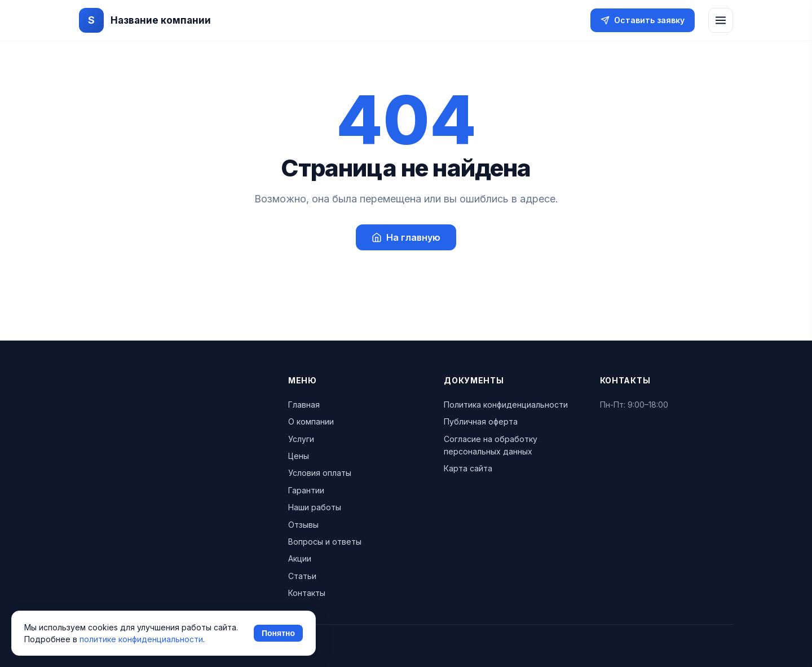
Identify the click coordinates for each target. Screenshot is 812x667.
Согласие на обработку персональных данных (491, 445)
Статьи (302, 576)
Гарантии (306, 490)
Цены (299, 456)
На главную (406, 237)
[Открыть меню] (721, 20)
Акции (300, 558)
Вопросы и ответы (325, 542)
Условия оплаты (320, 473)
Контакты (307, 593)
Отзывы (303, 525)
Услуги (301, 439)
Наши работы (315, 507)
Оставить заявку (643, 20)
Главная (304, 405)
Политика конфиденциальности (506, 405)
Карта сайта (468, 468)
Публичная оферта (481, 421)
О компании (311, 421)
